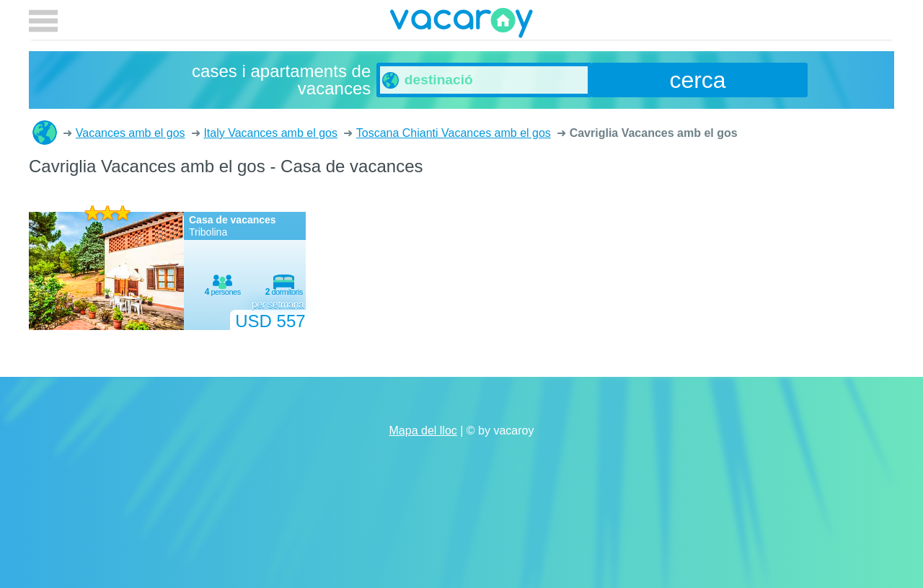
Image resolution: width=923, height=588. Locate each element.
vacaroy (461, 25)
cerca (697, 80)
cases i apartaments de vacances (45, 133)
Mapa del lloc (423, 431)
